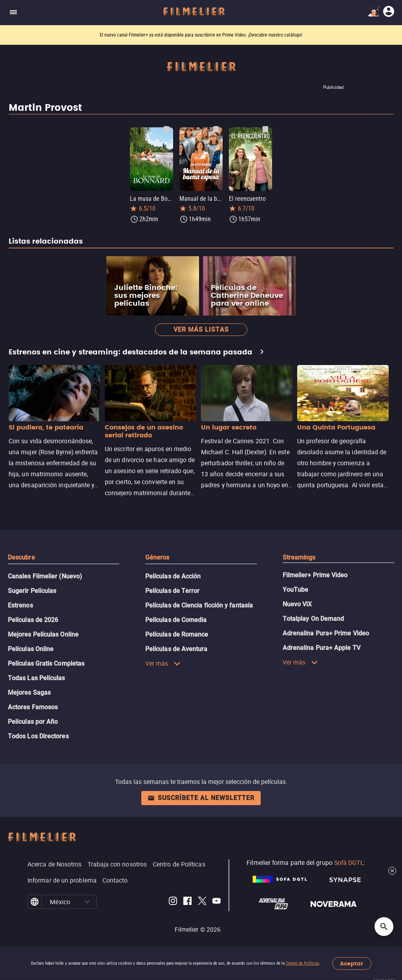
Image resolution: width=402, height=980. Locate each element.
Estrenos (20, 605)
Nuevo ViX (297, 604)
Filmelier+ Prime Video (315, 575)
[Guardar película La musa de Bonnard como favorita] (166, 130)
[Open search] (384, 927)
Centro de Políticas (179, 864)
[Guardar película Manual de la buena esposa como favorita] (216, 130)
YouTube (296, 590)
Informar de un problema (62, 880)
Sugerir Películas (32, 591)
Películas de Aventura (176, 649)
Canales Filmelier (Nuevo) (45, 576)
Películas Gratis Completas (46, 663)
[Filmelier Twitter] (202, 902)
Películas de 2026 (33, 620)
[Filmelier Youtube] (217, 902)
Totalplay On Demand (313, 619)
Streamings (299, 557)
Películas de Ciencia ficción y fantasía (199, 605)
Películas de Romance (177, 634)
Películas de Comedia (176, 620)
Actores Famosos (33, 707)
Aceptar (352, 964)
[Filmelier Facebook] (187, 902)
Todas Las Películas (37, 678)
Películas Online (31, 649)
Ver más (163, 663)
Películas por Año (33, 722)
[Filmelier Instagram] (173, 902)
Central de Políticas (302, 963)
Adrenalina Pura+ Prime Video (326, 633)
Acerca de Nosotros (55, 864)
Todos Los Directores (38, 736)
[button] (87, 902)
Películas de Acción (173, 576)
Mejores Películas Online (43, 634)
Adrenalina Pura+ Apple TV (322, 648)
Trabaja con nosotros (117, 864)
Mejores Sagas (29, 693)
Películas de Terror (173, 591)
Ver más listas (201, 329)
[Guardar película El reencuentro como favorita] (265, 130)
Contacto (115, 880)
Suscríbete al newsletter (201, 798)
